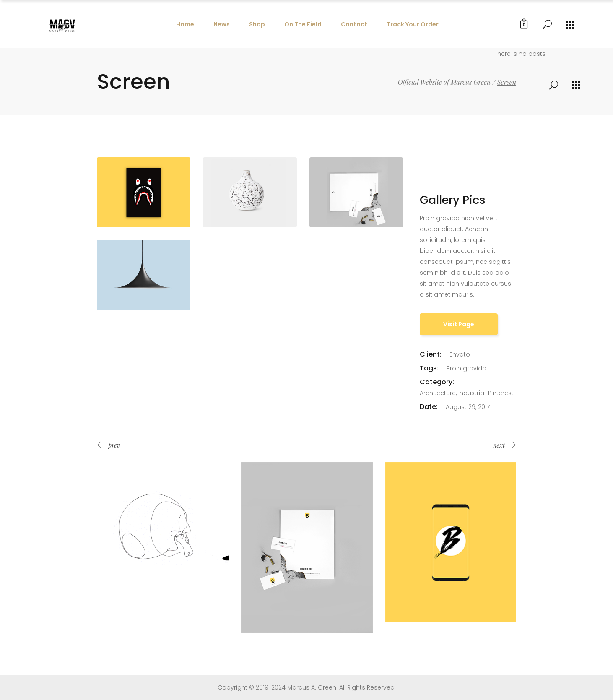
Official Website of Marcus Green (444, 82)
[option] (163, 528)
